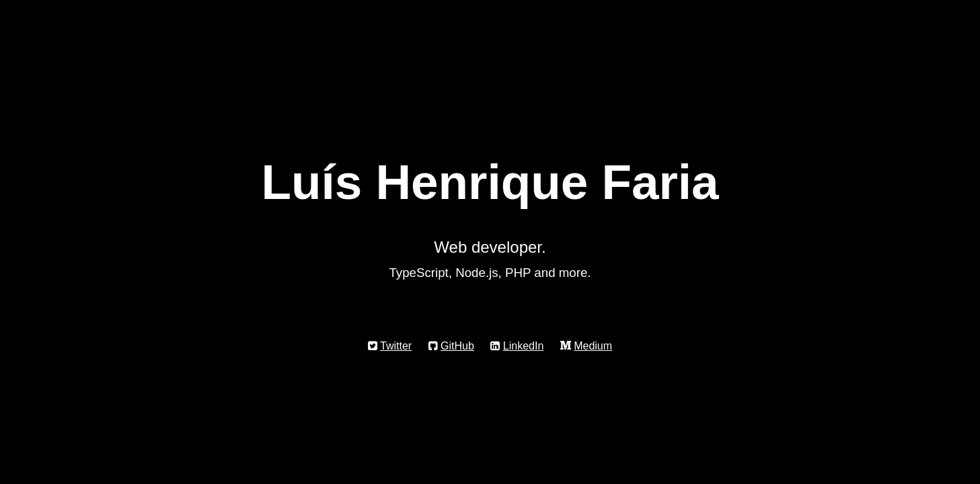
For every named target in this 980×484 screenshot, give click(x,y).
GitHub (457, 346)
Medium (593, 346)
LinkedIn (524, 346)
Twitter (396, 346)
